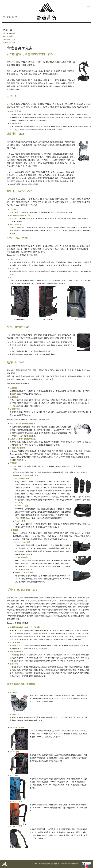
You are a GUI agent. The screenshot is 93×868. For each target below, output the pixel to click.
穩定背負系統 (8, 36)
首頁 (3, 17)
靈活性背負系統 (9, 33)
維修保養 (56, 864)
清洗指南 (49, 864)
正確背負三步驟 (9, 42)
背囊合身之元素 (12, 17)
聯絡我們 (42, 864)
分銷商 (35, 864)
